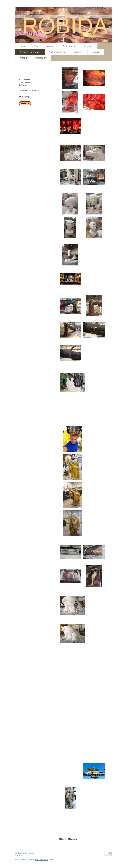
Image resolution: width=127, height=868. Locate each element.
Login (110, 853)
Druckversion (22, 853)
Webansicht (108, 855)
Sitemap (32, 853)
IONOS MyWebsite (42, 860)
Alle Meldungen (25, 97)
